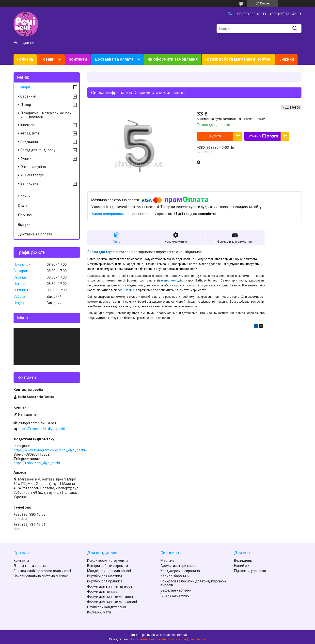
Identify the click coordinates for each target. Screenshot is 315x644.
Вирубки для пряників (105, 581)
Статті (23, 206)
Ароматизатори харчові (180, 566)
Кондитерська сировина (180, 571)
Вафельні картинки (176, 590)
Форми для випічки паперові (110, 586)
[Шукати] (295, 28)
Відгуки (24, 225)
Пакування (29, 142)
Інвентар (28, 125)
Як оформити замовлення (173, 59)
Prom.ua (181, 635)
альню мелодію (172, 281)
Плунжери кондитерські (106, 607)
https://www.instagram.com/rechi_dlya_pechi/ (50, 450)
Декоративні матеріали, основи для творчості (46, 115)
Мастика (167, 561)
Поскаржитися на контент (148, 639)
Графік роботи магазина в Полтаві (238, 59)
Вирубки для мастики (104, 576)
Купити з (262, 136)
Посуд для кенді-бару (38, 150)
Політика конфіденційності (187, 639)
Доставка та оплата (114, 59)
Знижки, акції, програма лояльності (42, 571)
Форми (26, 158)
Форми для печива (102, 592)
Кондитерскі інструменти (107, 561)
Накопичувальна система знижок (41, 576)
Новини (24, 196)
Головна (25, 59)
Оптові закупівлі (33, 167)
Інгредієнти (30, 133)
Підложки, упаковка (250, 571)
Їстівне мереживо (175, 595)
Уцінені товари (32, 175)
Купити (215, 136)
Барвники (28, 96)
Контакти (78, 59)
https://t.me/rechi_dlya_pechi (42, 429)
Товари (47, 59)
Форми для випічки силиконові (112, 602)
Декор (26, 105)
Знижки (286, 59)
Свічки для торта (101, 252)
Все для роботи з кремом (108, 566)
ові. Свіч (125, 290)
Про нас (25, 215)
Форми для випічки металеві (110, 597)
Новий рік (242, 566)
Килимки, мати (99, 612)
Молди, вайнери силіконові (109, 571)
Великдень (29, 183)
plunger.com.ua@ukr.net (37, 423)
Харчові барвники (175, 576)
